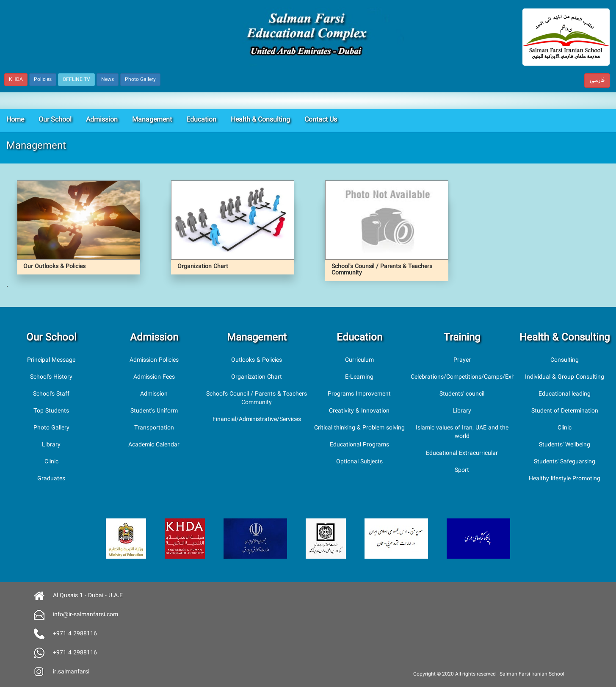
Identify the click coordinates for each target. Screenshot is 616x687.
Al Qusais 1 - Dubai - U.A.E (88, 596)
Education (201, 120)
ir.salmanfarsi (71, 672)
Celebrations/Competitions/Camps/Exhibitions (472, 377)
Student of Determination (565, 411)
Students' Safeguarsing (565, 462)
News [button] (108, 80)
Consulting (565, 360)
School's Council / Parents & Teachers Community (257, 399)
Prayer (462, 360)
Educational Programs (359, 445)
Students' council (462, 394)
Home (15, 120)
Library (51, 445)
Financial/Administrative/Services (257, 420)
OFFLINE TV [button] (76, 80)
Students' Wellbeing (565, 445)
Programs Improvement (359, 394)
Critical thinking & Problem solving (359, 428)
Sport (462, 471)
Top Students (51, 411)
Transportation (154, 428)
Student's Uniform (154, 411)
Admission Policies (154, 360)
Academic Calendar (154, 445)
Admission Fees (154, 377)
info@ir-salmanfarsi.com (86, 615)
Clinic (51, 462)
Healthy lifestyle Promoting (565, 479)
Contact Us (321, 120)
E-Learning (359, 377)
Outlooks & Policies (257, 360)
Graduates (51, 479)
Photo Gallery (51, 428)
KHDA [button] (16, 80)
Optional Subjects (359, 462)
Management (152, 120)
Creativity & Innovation (359, 411)
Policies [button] (43, 80)
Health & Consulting (260, 120)
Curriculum (359, 360)
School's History (51, 377)
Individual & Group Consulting (565, 377)
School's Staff (51, 394)
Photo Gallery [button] (140, 80)
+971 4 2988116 (75, 634)
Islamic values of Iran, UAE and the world (462, 432)
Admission (102, 120)
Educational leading (565, 394)
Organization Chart (257, 377)
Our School (55, 120)
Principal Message (51, 360)
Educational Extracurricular (462, 454)
